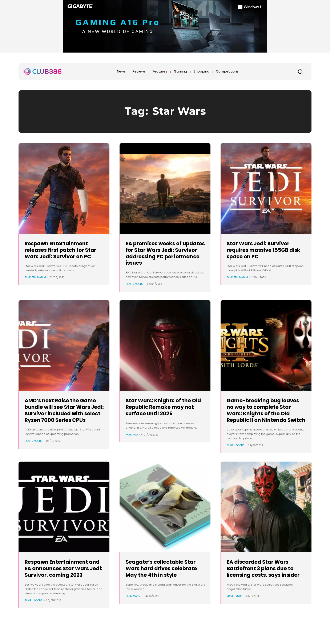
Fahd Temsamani (35, 284)
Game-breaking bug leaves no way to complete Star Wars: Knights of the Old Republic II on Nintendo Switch (262, 416)
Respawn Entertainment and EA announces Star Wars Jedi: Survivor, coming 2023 (62, 584)
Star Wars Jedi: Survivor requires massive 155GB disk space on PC (263, 250)
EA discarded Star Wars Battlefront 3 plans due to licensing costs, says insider (266, 584)
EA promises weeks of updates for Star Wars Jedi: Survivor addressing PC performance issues (165, 253)
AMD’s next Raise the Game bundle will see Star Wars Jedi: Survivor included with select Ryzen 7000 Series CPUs (61, 413)
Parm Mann (133, 441)
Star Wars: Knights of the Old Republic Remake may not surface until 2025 (164, 410)
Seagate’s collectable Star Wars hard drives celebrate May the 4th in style (163, 584)
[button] (300, 71)
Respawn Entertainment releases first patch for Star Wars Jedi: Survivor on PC (62, 253)
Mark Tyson (235, 615)
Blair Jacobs (135, 284)
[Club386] (43, 71)
